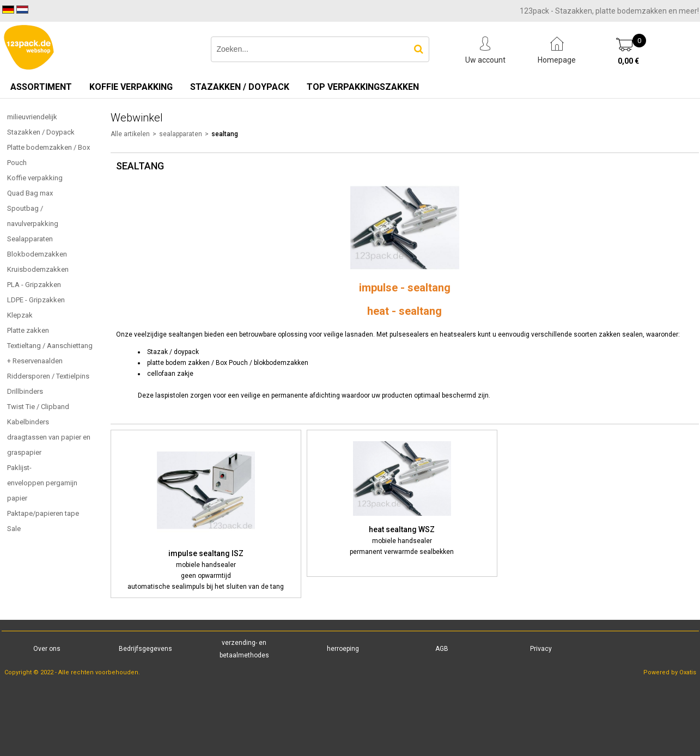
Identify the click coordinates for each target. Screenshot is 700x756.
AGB (442, 649)
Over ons (47, 649)
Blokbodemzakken (37, 254)
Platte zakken (28, 330)
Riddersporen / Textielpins (48, 376)
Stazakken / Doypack (240, 87)
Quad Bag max (30, 193)
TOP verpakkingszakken (363, 87)
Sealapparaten (30, 239)
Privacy (541, 649)
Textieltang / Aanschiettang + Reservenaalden (50, 353)
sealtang (225, 134)
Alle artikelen (130, 134)
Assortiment (41, 87)
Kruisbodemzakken (38, 269)
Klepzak (20, 315)
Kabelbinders (28, 422)
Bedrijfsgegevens (145, 649)
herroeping (343, 649)
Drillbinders (25, 391)
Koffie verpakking (131, 87)
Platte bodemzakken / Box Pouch (48, 155)
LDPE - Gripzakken (36, 300)
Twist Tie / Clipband (38, 407)
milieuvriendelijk (32, 117)
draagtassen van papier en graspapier (49, 445)
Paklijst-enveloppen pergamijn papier (42, 483)
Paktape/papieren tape (43, 513)
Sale (14, 529)
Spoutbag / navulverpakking (33, 216)
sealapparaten (181, 134)
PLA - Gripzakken (34, 285)
